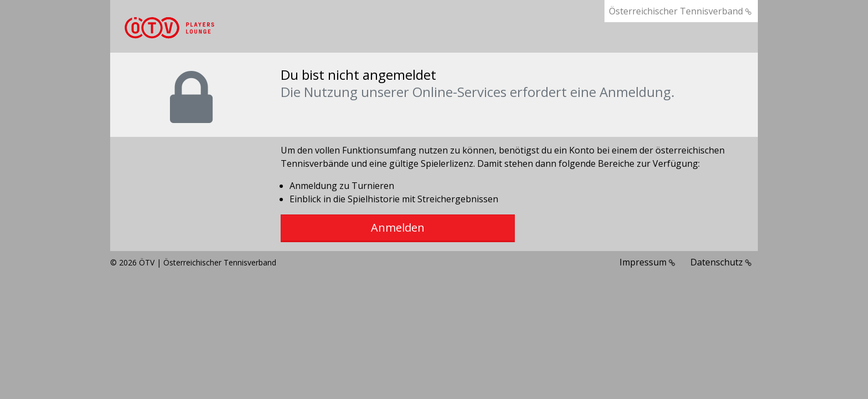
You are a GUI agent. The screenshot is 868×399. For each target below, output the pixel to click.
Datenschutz (721, 262)
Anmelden (398, 227)
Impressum (647, 262)
